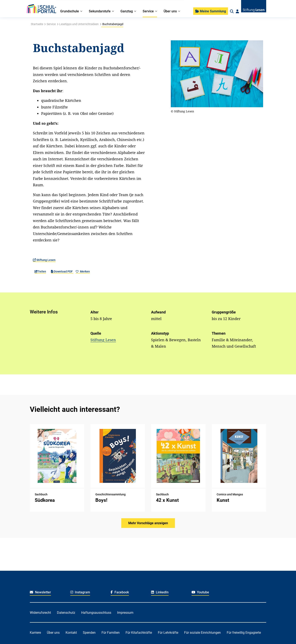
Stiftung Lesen (44, 260)
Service (51, 24)
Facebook (120, 592)
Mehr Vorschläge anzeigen (148, 523)
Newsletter (40, 592)
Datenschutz (66, 613)
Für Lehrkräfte (168, 633)
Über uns (53, 633)
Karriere (35, 633)
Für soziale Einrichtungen (202, 633)
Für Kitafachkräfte (139, 633)
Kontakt (71, 633)
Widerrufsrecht (40, 613)
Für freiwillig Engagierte (244, 633)
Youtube (200, 592)
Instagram (80, 592)
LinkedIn (160, 592)
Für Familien (111, 633)
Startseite (37, 24)
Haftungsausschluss (96, 613)
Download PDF (62, 271)
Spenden (89, 633)
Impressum (125, 613)
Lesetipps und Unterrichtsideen (79, 24)
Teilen (40, 271)
